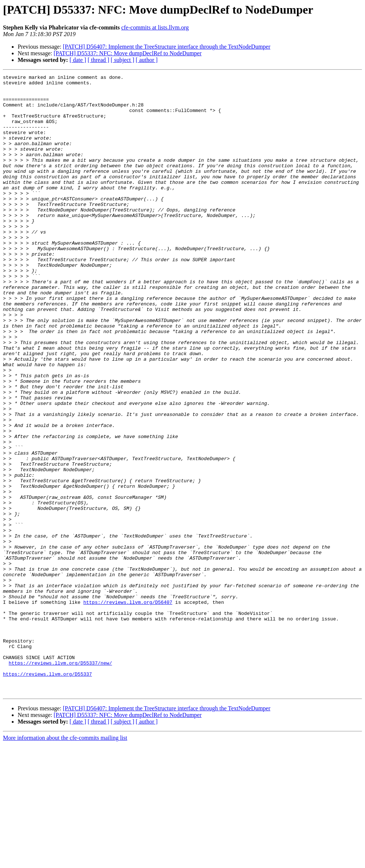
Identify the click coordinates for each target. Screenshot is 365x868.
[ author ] (147, 60)
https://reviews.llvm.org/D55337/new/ (61, 781)
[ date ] (78, 60)
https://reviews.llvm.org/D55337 (47, 794)
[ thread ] (98, 60)
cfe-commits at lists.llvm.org (155, 27)
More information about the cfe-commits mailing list (65, 862)
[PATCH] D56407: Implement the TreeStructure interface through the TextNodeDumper (167, 47)
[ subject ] (123, 60)
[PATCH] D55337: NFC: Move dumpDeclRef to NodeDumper (128, 53)
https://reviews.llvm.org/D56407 (128, 708)
